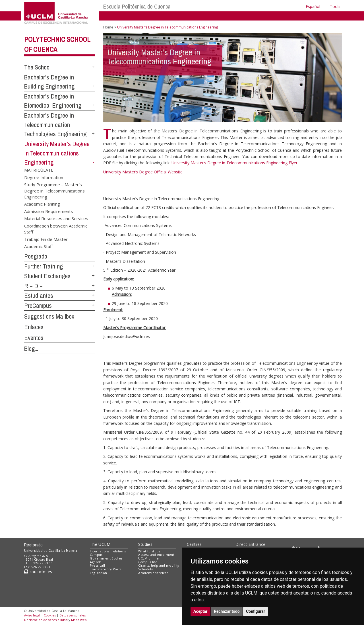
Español (313, 6)
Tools (335, 6)
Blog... (31, 349)
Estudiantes (39, 296)
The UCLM (100, 544)
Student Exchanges (47, 276)
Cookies (50, 615)
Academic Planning (42, 204)
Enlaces (34, 327)
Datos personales (73, 615)
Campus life (148, 562)
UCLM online (148, 558)
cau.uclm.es (38, 572)
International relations (108, 551)
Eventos (34, 338)
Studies (145, 544)
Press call (97, 565)
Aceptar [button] (200, 611)
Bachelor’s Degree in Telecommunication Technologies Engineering (55, 125)
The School (37, 67)
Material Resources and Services (56, 218)
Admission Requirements (49, 211)
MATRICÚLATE (39, 170)
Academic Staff (39, 246)
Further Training (44, 266)
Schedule (146, 569)
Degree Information (44, 177)
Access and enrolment (156, 555)
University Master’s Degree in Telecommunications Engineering (57, 153)
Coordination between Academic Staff (56, 229)
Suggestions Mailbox (49, 316)
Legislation (99, 573)
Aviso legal (32, 615)
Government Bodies (106, 558)
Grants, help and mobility (159, 565)
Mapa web (79, 620)
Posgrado (36, 256)
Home (108, 27)
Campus (96, 555)
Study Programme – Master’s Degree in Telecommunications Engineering (54, 191)
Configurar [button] (256, 611)
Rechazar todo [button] (227, 611)
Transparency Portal (106, 569)
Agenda (96, 562)
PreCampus (38, 306)
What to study (149, 551)
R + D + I (35, 286)
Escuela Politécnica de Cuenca (137, 6)
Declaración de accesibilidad (46, 620)
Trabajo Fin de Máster (46, 239)
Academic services (153, 573)
